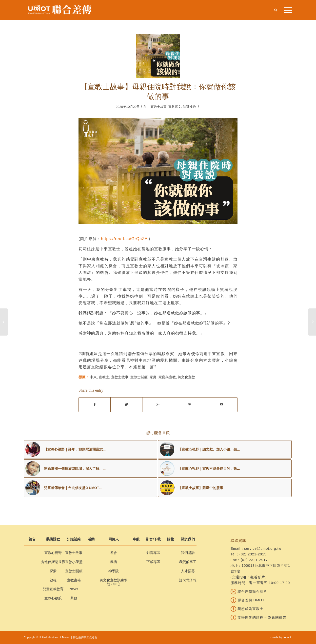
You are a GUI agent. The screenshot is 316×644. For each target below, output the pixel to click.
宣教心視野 (53, 553)
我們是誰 (188, 553)
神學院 (114, 571)
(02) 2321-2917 (254, 560)
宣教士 (104, 377)
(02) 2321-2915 (253, 554)
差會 (114, 553)
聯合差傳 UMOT (248, 600)
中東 (93, 377)
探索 (53, 571)
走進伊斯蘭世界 (53, 562)
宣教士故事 (159, 107)
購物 (171, 539)
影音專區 (153, 553)
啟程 (53, 580)
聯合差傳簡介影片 (249, 591)
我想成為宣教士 (247, 609)
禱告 (32, 539)
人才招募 (188, 571)
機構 (114, 562)
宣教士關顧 (139, 377)
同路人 (114, 539)
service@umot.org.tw (263, 549)
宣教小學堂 (74, 562)
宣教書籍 (74, 580)
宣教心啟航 (53, 598)
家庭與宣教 (167, 377)
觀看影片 (258, 577)
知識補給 (189, 107)
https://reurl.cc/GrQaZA (124, 239)
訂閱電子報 (188, 580)
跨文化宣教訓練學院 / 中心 (114, 582)
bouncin (287, 637)
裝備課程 (53, 539)
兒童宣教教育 (53, 589)
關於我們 (188, 539)
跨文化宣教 (186, 377)
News (74, 589)
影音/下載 (153, 539)
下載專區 (153, 562)
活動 (91, 539)
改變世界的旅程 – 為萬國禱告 (258, 617)
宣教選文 (175, 107)
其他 (74, 598)
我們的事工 (188, 562)
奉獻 (136, 539)
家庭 (153, 377)
